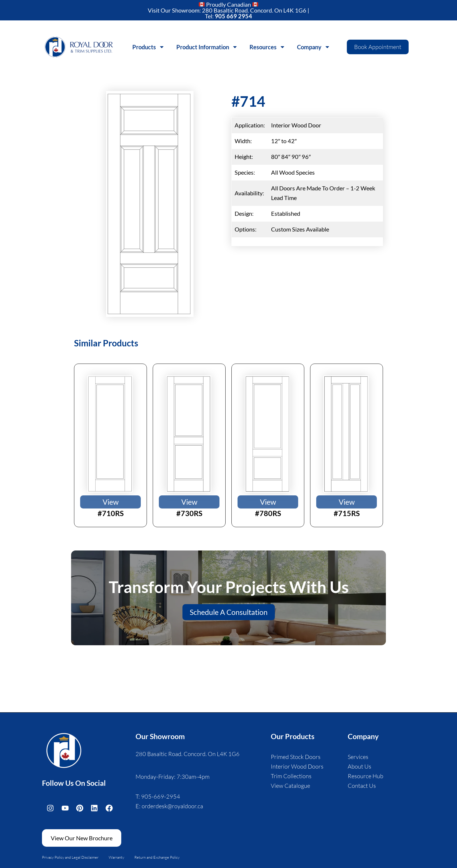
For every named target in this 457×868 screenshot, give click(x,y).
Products (148, 47)
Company (314, 47)
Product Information (207, 47)
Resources (267, 47)
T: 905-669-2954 (158, 796)
